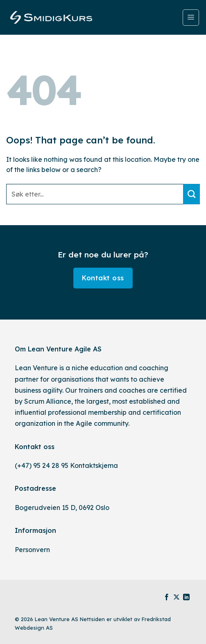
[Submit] (191, 194)
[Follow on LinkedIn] (186, 598)
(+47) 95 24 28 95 (42, 465)
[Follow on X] (177, 598)
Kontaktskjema (94, 465)
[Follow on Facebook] (167, 598)
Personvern (32, 550)
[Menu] (191, 18)
